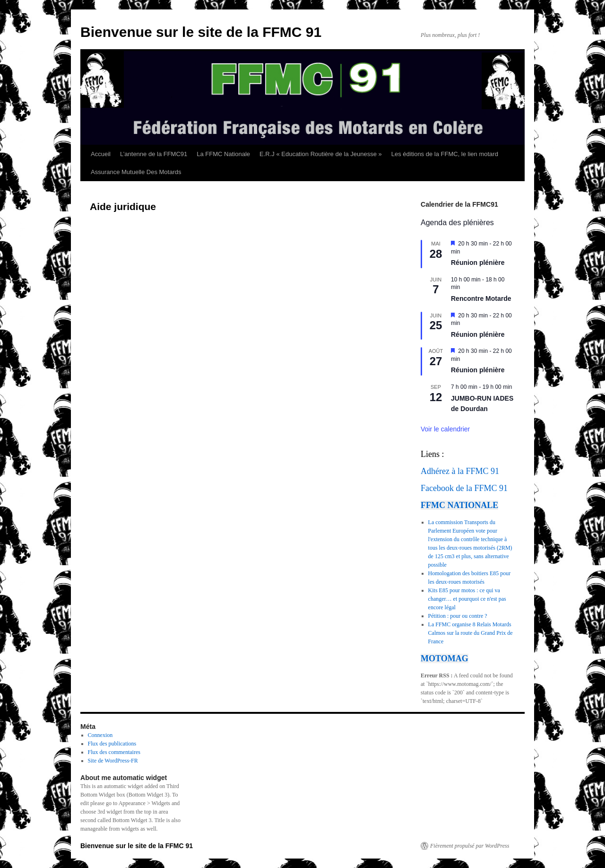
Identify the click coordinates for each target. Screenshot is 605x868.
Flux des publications (112, 744)
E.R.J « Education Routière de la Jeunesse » (321, 154)
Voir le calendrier (445, 429)
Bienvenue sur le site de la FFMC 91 (201, 32)
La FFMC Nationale (223, 154)
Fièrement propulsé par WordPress (470, 846)
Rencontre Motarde (481, 298)
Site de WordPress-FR (113, 761)
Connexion (100, 735)
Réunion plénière (478, 263)
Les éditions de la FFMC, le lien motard (445, 154)
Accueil (101, 154)
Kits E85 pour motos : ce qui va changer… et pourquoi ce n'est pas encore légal (467, 599)
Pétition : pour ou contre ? (458, 616)
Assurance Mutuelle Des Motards (136, 172)
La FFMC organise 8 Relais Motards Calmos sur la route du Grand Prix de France (471, 633)
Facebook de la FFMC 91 (464, 488)
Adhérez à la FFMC (454, 471)
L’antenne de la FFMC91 (154, 154)
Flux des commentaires (114, 752)
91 (495, 471)
